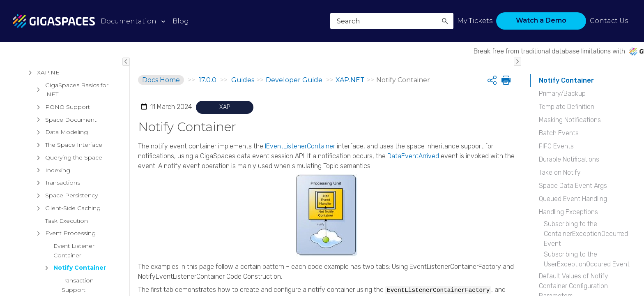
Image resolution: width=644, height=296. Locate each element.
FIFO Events (556, 146)
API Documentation (66, 192)
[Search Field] (392, 21)
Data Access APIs (56, 255)
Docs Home (161, 80)
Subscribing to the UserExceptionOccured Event (587, 259)
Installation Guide (47, 154)
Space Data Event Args (573, 186)
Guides (26, 138)
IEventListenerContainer (300, 146)
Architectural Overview (53, 118)
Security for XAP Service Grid (71, 272)
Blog (181, 21)
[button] (445, 21)
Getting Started (53, 179)
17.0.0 (208, 80)
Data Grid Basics (54, 204)
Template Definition (567, 107)
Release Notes (39, 79)
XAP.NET (44, 289)
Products (30, 98)
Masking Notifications (570, 120)
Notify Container (566, 80)
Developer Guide (47, 166)
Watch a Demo (541, 20)
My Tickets (475, 21)
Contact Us (609, 21)
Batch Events (559, 133)
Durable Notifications (569, 159)
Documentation (129, 21)
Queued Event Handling (573, 199)
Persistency (47, 230)
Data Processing (55, 242)
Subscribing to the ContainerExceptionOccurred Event (586, 234)
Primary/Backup (562, 94)
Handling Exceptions (568, 212)
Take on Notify (560, 172)
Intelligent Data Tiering (63, 217)
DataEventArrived (413, 156)
